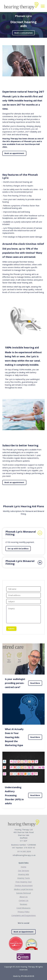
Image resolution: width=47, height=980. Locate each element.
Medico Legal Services (23, 889)
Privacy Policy (24, 912)
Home (23, 867)
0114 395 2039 (24, 851)
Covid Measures (23, 908)
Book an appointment (14, 153)
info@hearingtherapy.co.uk (24, 855)
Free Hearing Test (24, 882)
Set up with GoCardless (18, 549)
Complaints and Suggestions (24, 915)
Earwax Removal (23, 893)
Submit (11, 629)
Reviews (23, 904)
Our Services (24, 871)
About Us (24, 897)
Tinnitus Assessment (24, 885)
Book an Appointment (24, 932)
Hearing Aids (24, 874)
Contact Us (24, 900)
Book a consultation (23, 33)
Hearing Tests (24, 878)
